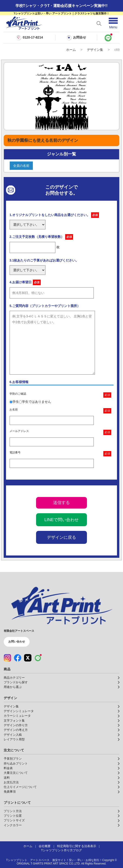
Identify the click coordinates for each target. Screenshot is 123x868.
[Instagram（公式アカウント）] (7, 658)
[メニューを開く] (113, 23)
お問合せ (76, 38)
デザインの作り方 (16, 725)
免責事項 (10, 792)
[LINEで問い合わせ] (108, 38)
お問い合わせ (17, 642)
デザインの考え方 (16, 730)
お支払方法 (11, 782)
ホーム (71, 50)
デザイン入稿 (13, 735)
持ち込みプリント (16, 764)
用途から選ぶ (13, 687)
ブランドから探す (16, 682)
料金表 (8, 768)
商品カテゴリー (14, 678)
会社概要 (45, 846)
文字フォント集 (14, 721)
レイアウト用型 (14, 739)
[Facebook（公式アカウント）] (18, 658)
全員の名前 (21, 166)
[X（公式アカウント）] (28, 658)
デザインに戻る (61, 537)
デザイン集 (95, 50)
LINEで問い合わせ (61, 520)
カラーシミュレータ (17, 716)
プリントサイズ (14, 820)
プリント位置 (13, 816)
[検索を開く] (99, 23)
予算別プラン (13, 759)
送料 (7, 778)
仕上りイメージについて (20, 787)
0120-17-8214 (33, 37)
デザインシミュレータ (19, 711)
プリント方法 (13, 811)
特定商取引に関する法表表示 (77, 846)
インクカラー (13, 825)
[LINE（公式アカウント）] (38, 658)
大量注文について (16, 773)
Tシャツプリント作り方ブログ (62, 850)
